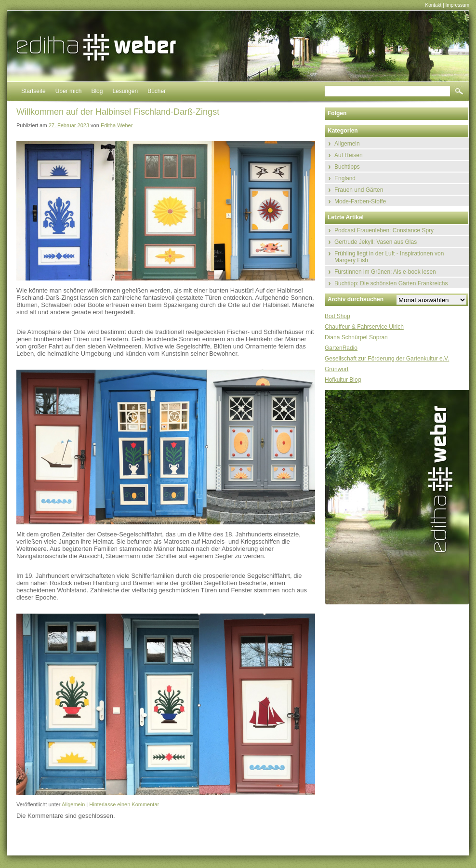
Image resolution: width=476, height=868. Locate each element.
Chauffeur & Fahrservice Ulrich (364, 327)
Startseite (33, 91)
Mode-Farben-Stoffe (360, 201)
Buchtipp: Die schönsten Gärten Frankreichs (391, 283)
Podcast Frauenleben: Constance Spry (384, 230)
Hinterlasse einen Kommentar (124, 804)
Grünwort (337, 369)
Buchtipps (347, 167)
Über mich (69, 91)
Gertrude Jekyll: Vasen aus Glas (376, 242)
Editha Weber (117, 125)
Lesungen (125, 91)
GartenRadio (341, 348)
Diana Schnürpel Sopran (356, 337)
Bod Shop (337, 316)
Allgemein (73, 804)
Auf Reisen (349, 155)
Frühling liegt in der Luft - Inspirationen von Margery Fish (389, 257)
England (345, 178)
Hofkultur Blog (343, 380)
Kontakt (433, 5)
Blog (97, 91)
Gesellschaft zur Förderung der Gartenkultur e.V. (387, 359)
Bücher (157, 91)
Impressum (457, 5)
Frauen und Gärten (359, 190)
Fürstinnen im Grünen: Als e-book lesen (385, 272)
